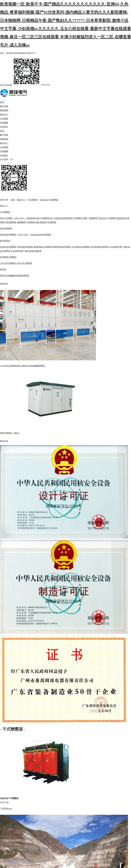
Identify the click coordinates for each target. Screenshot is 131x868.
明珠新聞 (4, 110)
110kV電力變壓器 (8, 263)
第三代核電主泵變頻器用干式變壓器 (66, 218)
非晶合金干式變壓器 (49, 200)
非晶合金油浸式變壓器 (41, 235)
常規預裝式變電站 (25, 247)
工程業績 (4, 119)
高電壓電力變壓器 (8, 257)
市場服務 (4, 123)
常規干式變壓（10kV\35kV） (13, 218)
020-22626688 (6, 85)
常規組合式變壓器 (8, 247)
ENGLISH (45, 85)
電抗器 (3, 269)
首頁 (2, 102)
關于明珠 (4, 106)
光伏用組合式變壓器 (81, 247)
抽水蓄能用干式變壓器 (46, 222)
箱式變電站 (5, 241)
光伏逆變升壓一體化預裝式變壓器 (26, 251)
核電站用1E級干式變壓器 (38, 218)
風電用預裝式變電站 (62, 247)
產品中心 (4, 114)
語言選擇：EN (6, 160)
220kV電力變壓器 (24, 263)
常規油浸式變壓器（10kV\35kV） (15, 235)
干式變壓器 (32, 200)
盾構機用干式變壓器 (26, 222)
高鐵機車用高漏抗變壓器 (18, 276)
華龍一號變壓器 (90, 218)
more (10, 809)
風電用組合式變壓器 (43, 247)
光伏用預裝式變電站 (100, 247)
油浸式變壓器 (6, 228)
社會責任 (4, 127)
